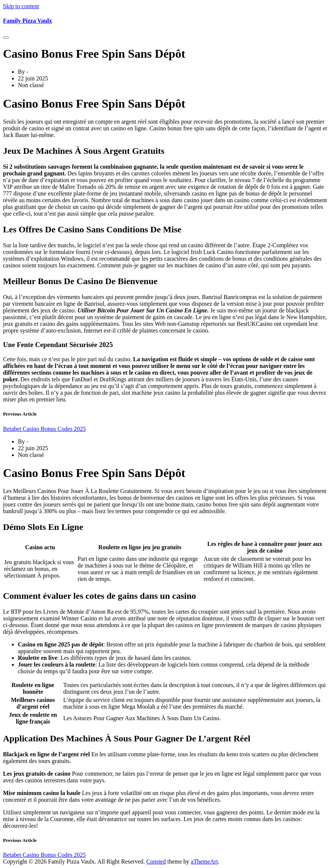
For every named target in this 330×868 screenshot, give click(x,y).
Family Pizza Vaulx (28, 21)
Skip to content (21, 6)
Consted (156, 861)
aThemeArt (204, 861)
